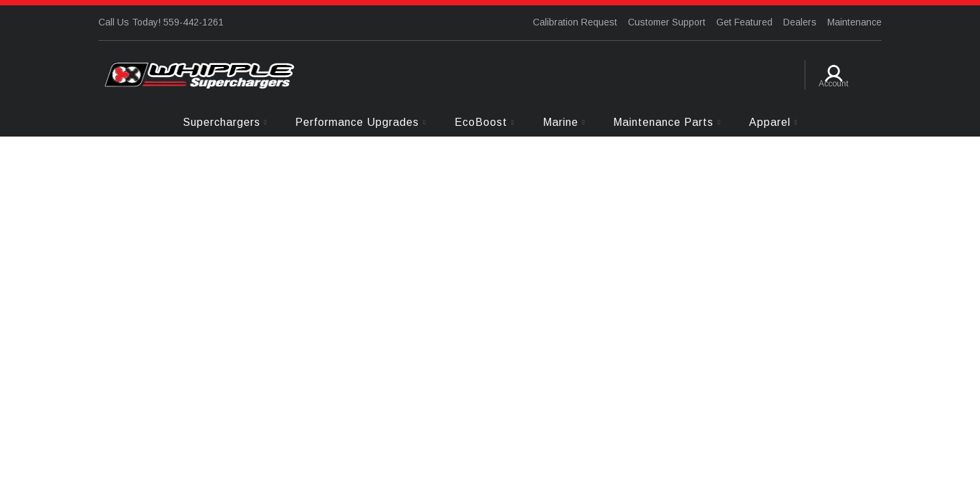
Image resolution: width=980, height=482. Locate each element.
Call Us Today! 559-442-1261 (161, 22)
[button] (225, 122)
